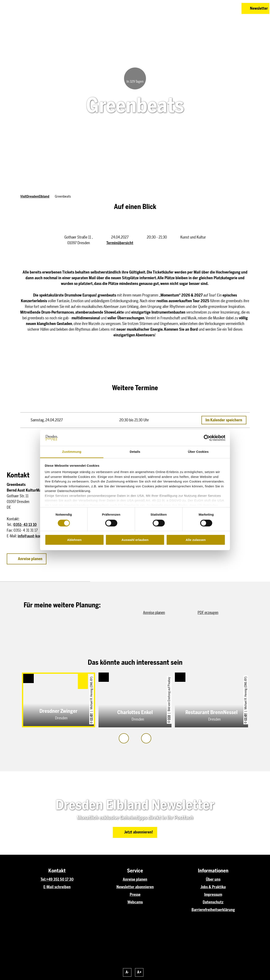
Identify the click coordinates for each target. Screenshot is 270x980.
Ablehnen (74, 540)
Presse (135, 895)
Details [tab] (135, 452)
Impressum (213, 895)
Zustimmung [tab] (72, 452)
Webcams (135, 902)
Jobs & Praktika (213, 887)
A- (127, 972)
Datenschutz (213, 902)
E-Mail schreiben (57, 887)
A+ (139, 972)
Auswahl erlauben (135, 540)
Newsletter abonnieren (135, 887)
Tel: (43, 879)
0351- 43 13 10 (25, 525)
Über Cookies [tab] (198, 452)
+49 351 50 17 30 (60, 879)
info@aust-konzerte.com (38, 536)
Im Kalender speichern (224, 420)
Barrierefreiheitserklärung (213, 910)
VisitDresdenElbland (35, 196)
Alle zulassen (196, 540)
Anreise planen (135, 879)
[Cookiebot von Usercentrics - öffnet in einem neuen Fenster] (207, 438)
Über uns (213, 879)
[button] (208, 8)
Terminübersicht (120, 243)
